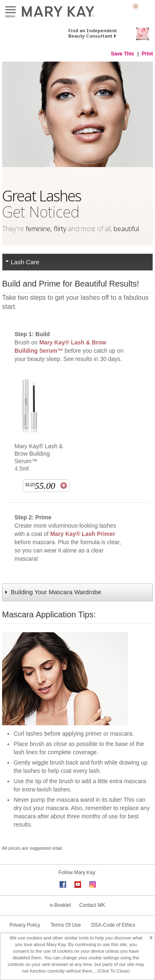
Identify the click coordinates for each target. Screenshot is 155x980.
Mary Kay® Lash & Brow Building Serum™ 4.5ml (39, 457)
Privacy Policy (25, 925)
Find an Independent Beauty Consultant (93, 33)
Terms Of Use (66, 925)
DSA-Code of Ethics (113, 925)
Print (147, 54)
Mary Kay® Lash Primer (82, 534)
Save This (122, 54)
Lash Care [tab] (25, 262)
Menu (11, 10)
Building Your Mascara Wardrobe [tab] (56, 592)
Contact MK (92, 905)
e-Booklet (61, 905)
